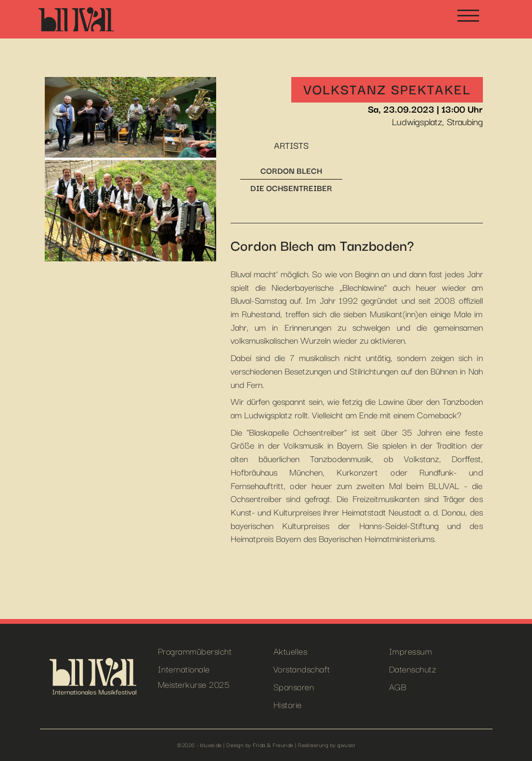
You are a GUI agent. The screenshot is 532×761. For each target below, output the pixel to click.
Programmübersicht (195, 651)
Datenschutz (413, 668)
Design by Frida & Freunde (260, 745)
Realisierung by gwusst (326, 745)
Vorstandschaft (302, 668)
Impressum (411, 651)
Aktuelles (291, 651)
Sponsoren (294, 686)
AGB (398, 686)
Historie (288, 704)
